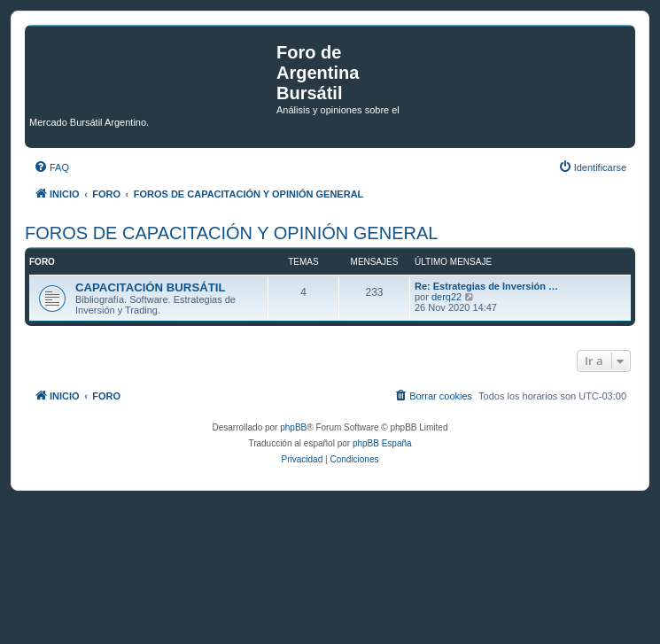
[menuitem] (51, 167)
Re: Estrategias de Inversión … (486, 286)
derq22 (446, 297)
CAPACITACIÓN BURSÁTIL (150, 287)
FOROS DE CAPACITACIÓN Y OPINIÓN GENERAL (231, 233)
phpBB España (382, 443)
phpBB (293, 427)
